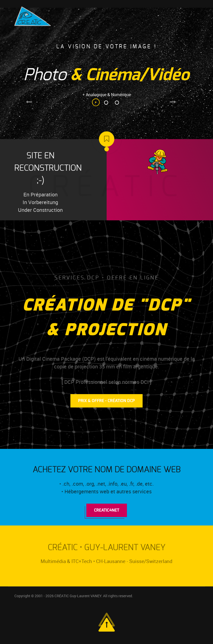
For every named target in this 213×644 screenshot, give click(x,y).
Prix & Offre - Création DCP (106, 401)
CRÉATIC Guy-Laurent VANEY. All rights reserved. (94, 596)
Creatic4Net (107, 510)
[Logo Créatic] (33, 16)
